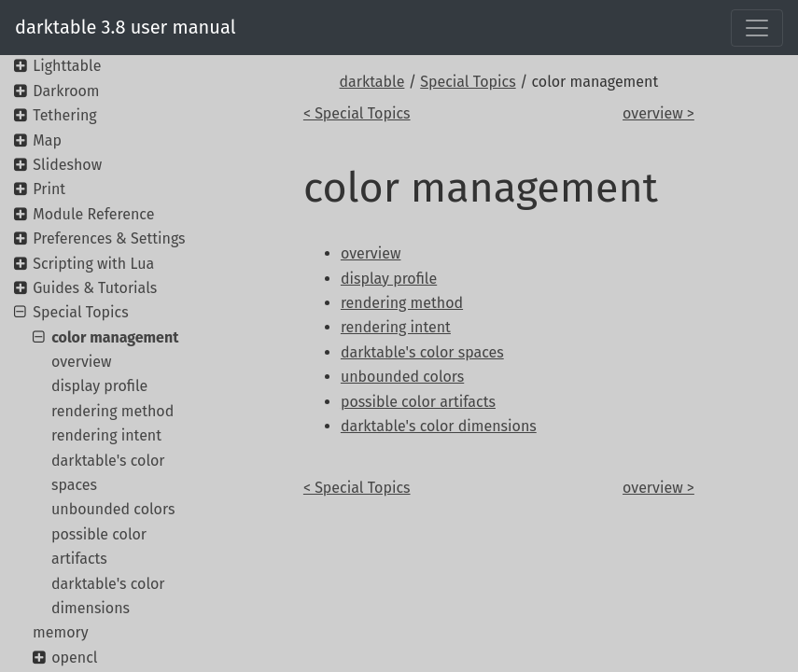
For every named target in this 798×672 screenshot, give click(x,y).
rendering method (112, 411)
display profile (99, 386)
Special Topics (468, 82)
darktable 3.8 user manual (126, 27)
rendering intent (106, 435)
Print (49, 189)
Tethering (64, 115)
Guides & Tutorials (95, 288)
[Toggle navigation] (757, 28)
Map (47, 140)
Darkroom (66, 91)
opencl (74, 658)
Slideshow (67, 165)
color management (115, 337)
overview (82, 362)
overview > (658, 113)
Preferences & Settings (109, 238)
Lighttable (67, 66)
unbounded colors (113, 509)
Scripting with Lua (93, 264)
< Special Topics (357, 113)
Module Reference (93, 214)
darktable (372, 82)
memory (61, 632)
